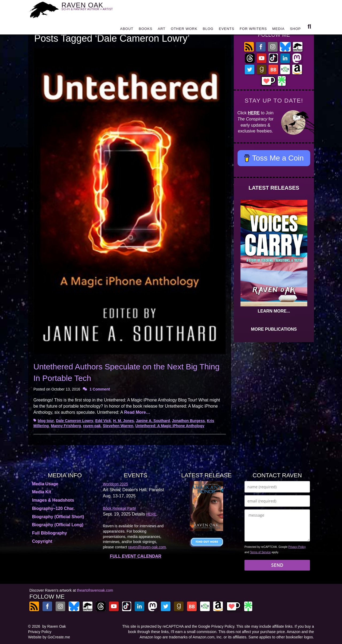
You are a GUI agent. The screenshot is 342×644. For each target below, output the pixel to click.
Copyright (42, 541)
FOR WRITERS (253, 30)
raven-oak (92, 426)
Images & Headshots (53, 500)
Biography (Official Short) (58, 517)
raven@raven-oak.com (147, 547)
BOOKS (145, 30)
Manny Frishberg (66, 426)
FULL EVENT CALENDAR (136, 556)
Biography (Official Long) (58, 525)
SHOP (295, 30)
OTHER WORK (184, 30)
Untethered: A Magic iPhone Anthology (170, 426)
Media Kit (42, 492)
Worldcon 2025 (115, 484)
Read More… (137, 412)
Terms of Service (260, 552)
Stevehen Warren (118, 426)
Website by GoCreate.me (49, 637)
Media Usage (45, 484)
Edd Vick (103, 421)
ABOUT (127, 30)
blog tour (46, 421)
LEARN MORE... (274, 311)
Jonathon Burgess (189, 421)
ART (162, 30)
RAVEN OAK (95, 8)
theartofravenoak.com (95, 590)
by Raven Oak (54, 626)
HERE (254, 113)
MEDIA (278, 30)
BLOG (208, 30)
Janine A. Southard (153, 421)
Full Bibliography (50, 533)
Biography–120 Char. (53, 508)
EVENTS (227, 30)
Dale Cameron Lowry (74, 421)
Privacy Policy (297, 547)
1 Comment (100, 389)
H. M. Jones (123, 421)
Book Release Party (119, 508)
